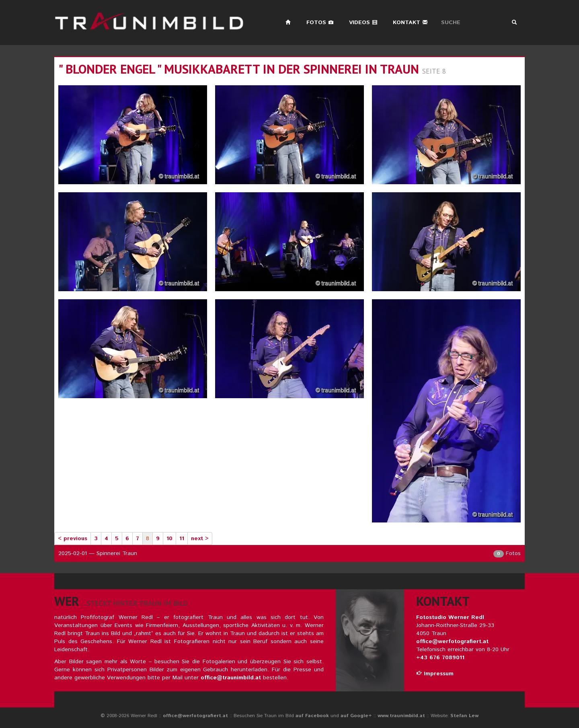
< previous (73, 539)
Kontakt (410, 23)
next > (200, 539)
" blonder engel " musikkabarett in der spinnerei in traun (239, 69)
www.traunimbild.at (401, 716)
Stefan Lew (464, 716)
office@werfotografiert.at (452, 642)
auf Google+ (356, 716)
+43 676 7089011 (440, 658)
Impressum (435, 674)
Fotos (320, 23)
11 (182, 539)
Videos (363, 23)
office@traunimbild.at (231, 678)
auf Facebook (312, 716)
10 (169, 539)
